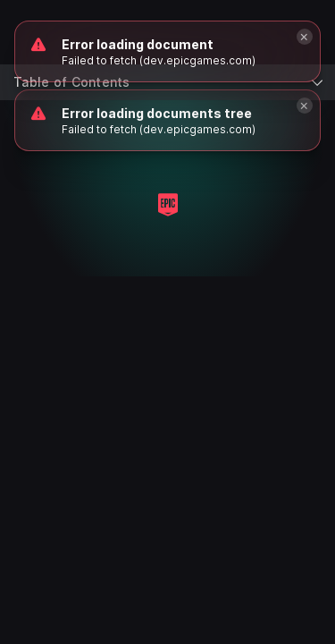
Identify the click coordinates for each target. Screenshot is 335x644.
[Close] (305, 106)
